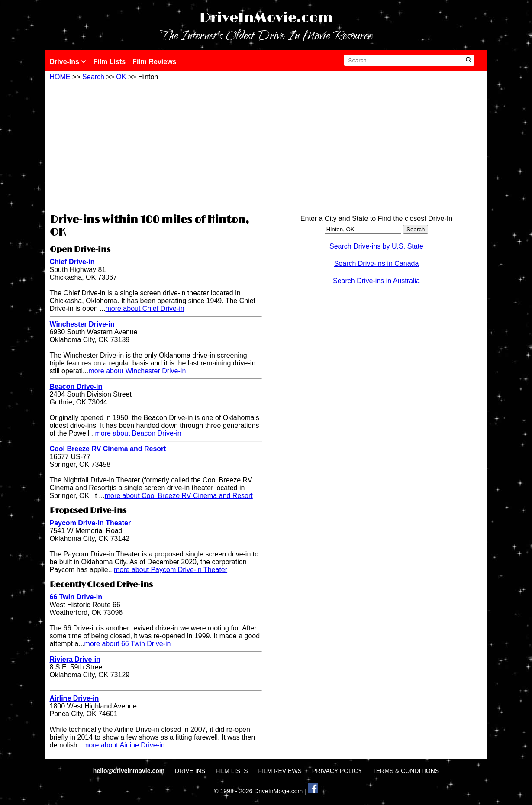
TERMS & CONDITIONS (406, 771)
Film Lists (109, 62)
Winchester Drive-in (82, 324)
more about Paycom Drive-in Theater (171, 570)
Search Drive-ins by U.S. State (376, 246)
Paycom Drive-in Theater (90, 523)
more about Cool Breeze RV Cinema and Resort (179, 496)
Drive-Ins (68, 62)
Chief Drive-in (72, 262)
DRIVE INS (190, 771)
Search (93, 77)
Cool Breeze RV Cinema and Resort (108, 449)
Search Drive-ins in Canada (377, 263)
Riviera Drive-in (75, 659)
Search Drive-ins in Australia (376, 281)
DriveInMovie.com (266, 18)
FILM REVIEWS (280, 771)
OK (121, 77)
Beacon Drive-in (76, 386)
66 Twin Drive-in (76, 597)
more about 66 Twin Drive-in (128, 644)
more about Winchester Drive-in (137, 371)
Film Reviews (154, 62)
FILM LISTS (232, 771)
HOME (60, 77)
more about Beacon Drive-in (138, 433)
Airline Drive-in (74, 698)
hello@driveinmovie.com (130, 771)
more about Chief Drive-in (145, 309)
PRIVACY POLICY (337, 771)
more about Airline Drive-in (124, 745)
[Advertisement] (156, 146)
